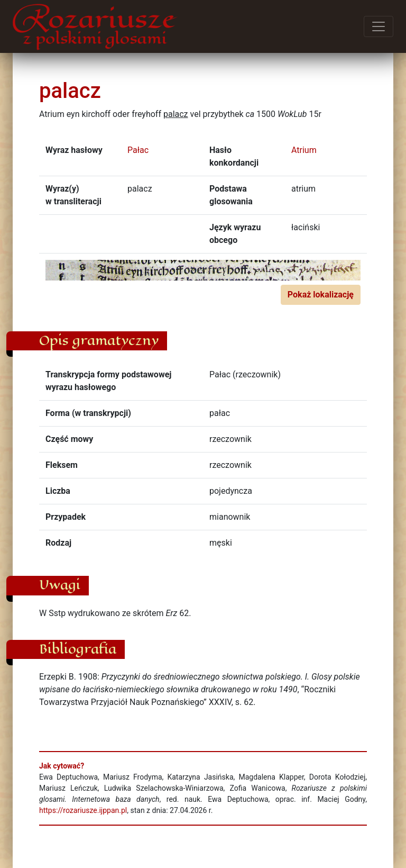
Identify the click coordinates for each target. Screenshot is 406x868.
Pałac (138, 150)
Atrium (304, 150)
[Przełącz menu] (379, 26)
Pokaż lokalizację (321, 295)
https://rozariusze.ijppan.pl (83, 810)
